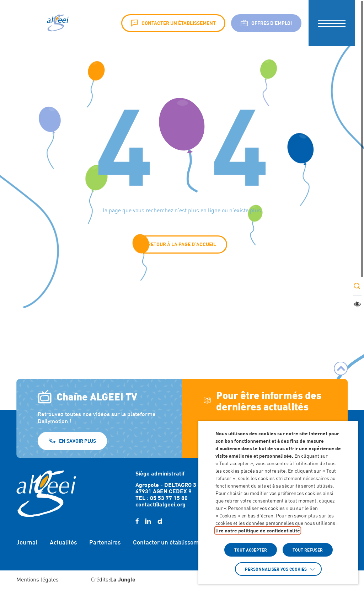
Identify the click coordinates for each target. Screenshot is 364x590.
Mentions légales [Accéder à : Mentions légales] (38, 580)
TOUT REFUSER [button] (308, 550)
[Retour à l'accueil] (46, 494)
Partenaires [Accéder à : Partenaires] (105, 542)
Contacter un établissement (173, 23)
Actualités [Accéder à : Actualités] (63, 542)
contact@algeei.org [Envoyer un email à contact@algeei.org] (160, 504)
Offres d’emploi (266, 23)
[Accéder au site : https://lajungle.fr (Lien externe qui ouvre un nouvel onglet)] (123, 580)
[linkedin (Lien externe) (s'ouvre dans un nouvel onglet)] (148, 521)
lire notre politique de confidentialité (258, 530)
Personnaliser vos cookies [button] (276, 569)
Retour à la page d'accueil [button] (182, 244)
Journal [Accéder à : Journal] (27, 542)
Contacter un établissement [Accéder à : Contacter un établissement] (170, 542)
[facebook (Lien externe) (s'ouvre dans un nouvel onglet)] (137, 521)
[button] (332, 23)
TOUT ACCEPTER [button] (251, 550)
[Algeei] (57, 23)
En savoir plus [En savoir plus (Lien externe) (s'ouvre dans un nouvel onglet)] (77, 440)
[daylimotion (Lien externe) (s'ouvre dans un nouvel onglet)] (160, 521)
